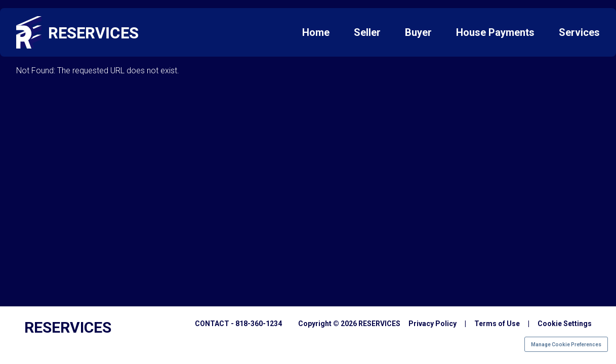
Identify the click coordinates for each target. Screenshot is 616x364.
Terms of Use (497, 324)
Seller (367, 32)
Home (316, 32)
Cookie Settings (565, 324)
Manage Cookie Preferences (566, 345)
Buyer (418, 32)
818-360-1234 (259, 324)
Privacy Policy (433, 324)
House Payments (495, 32)
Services (579, 32)
